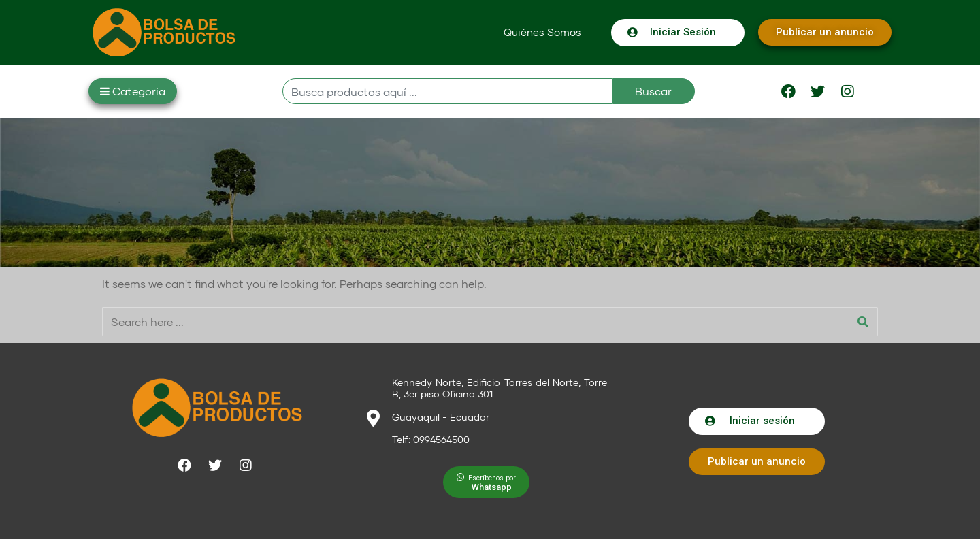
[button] (542, 32)
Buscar (653, 91)
